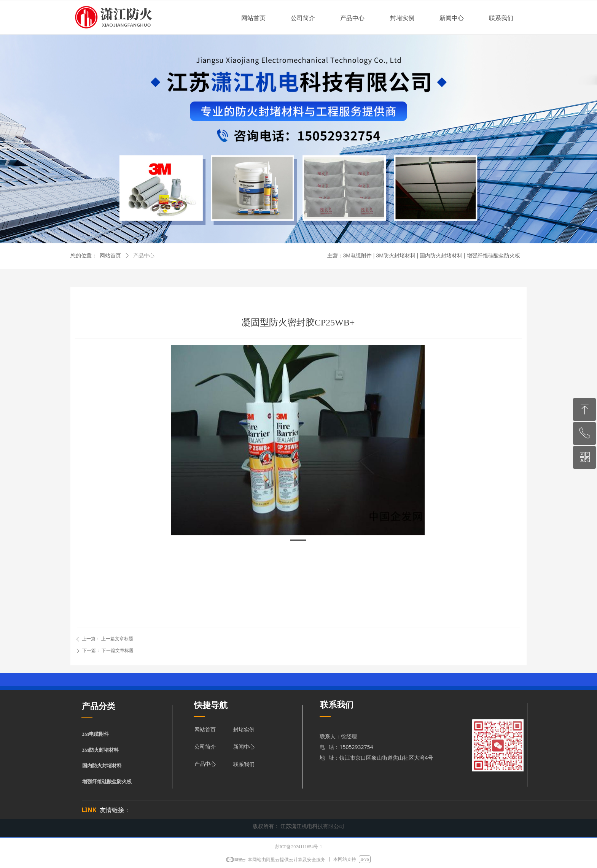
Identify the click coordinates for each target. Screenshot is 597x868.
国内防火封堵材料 (102, 766)
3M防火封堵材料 (101, 750)
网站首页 (110, 256)
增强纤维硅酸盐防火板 (107, 782)
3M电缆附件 (96, 734)
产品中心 (144, 256)
